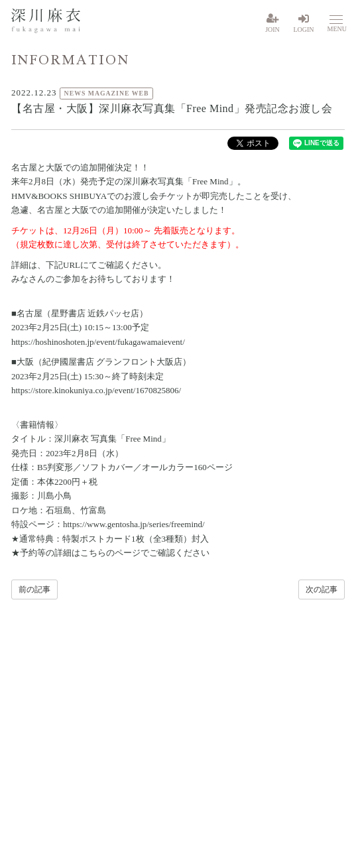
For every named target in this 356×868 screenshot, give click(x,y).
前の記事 (34, 589)
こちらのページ (110, 553)
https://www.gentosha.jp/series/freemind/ (134, 524)
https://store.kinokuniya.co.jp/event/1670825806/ (96, 390)
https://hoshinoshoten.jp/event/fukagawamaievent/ (98, 342)
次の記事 (322, 589)
